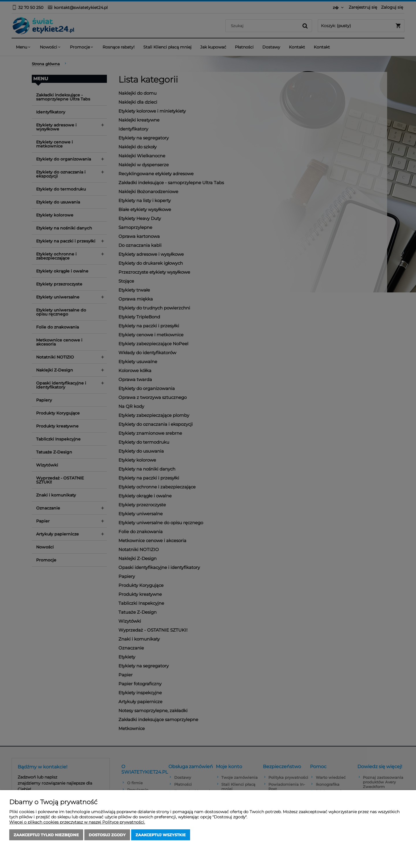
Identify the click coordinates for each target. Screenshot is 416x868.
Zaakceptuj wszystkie (161, 835)
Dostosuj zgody (107, 835)
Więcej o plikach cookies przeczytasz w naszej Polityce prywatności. (77, 822)
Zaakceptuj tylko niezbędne (46, 835)
